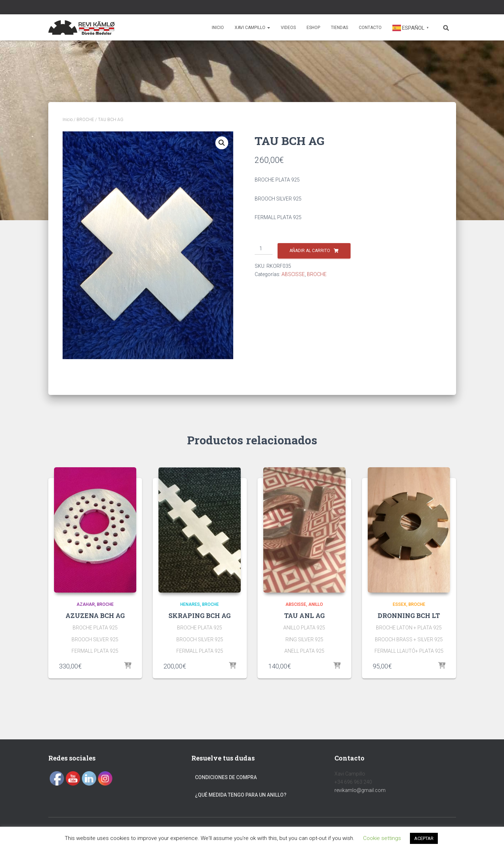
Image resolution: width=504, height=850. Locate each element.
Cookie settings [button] (382, 838)
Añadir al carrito (310, 251)
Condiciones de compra (226, 777)
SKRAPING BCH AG (200, 615)
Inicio (218, 28)
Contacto (370, 28)
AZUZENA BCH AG (95, 615)
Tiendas (339, 28)
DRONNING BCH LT (409, 615)
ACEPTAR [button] (424, 838)
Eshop (313, 28)
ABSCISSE (293, 274)
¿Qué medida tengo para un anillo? (241, 795)
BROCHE (85, 120)
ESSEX (400, 604)
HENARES (190, 604)
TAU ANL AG (304, 615)
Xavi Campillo (252, 28)
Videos (288, 28)
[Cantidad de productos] (264, 249)
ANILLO (316, 604)
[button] (222, 143)
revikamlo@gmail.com (360, 790)
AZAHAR (86, 604)
